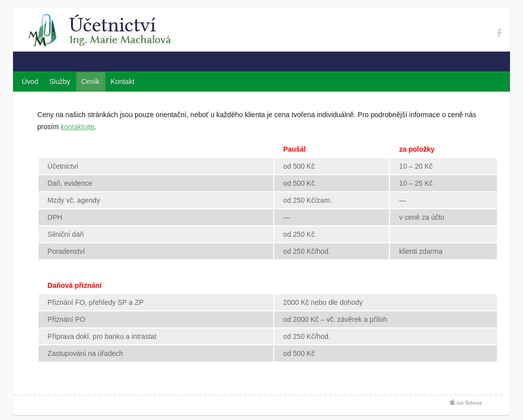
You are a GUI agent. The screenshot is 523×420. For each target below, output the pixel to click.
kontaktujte (78, 127)
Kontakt (122, 82)
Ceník (90, 82)
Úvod (30, 82)
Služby (60, 82)
